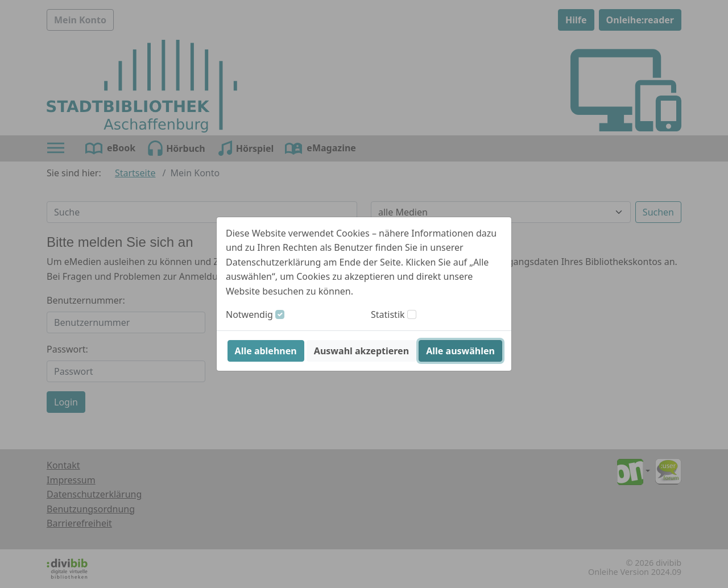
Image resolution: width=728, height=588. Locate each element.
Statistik (388, 314)
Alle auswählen (460, 351)
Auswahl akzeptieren (361, 351)
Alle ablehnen (266, 351)
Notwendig (249, 314)
